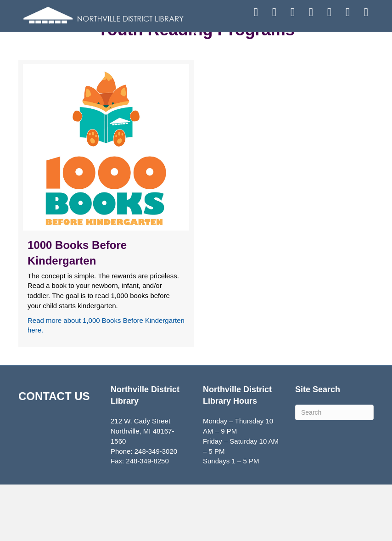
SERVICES (195, 47)
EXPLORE (254, 45)
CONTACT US (54, 453)
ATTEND (136, 45)
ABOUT (314, 45)
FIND (79, 45)
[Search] (334, 469)
